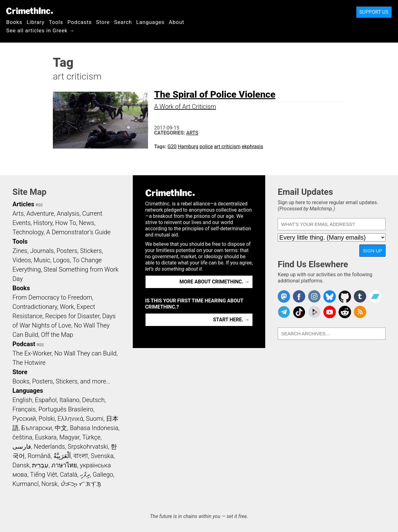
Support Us (374, 12)
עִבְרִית (40, 465)
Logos (61, 260)
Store (103, 22)
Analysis (68, 213)
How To (66, 223)
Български (37, 428)
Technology (28, 232)
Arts (192, 133)
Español (46, 400)
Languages (150, 22)
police (206, 147)
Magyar (69, 437)
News (86, 223)
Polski (47, 419)
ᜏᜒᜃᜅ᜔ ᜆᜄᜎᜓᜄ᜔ (81, 484)
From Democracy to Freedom (52, 297)
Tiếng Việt (43, 475)
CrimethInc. (30, 11)
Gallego (103, 475)
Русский (24, 419)
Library (36, 22)
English (22, 400)
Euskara (46, 437)
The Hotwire (29, 363)
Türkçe (91, 437)
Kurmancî (25, 484)
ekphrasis (253, 147)
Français (24, 409)
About (177, 22)
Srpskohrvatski (88, 447)
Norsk (49, 484)
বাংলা (81, 456)
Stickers (91, 251)
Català (69, 475)
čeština (22, 437)
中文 (61, 428)
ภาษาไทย (64, 465)
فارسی (22, 447)
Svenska (102, 456)
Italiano (69, 400)
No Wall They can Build (86, 353)
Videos (22, 260)
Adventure (40, 213)
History (43, 223)
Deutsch (93, 400)
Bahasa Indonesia (94, 428)
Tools (56, 22)
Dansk (21, 465)
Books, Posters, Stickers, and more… (61, 381)
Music (42, 260)
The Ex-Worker (32, 353)
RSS (39, 205)
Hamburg (188, 147)
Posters (67, 251)
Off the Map (57, 335)
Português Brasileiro (66, 409)
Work (67, 307)
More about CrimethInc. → (214, 282)
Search (123, 22)
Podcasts (80, 22)
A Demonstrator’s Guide (79, 232)
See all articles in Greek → (40, 30)
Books (14, 22)
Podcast (24, 344)
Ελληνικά (70, 419)
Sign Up (373, 251)
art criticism (227, 147)
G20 (172, 147)
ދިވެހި (85, 475)
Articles (23, 204)
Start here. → (231, 320)
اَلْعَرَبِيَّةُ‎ (62, 456)
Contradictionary (35, 307)
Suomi (95, 419)
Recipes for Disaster (72, 316)
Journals (42, 251)
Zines (20, 251)
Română (39, 456)
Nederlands (49, 447)
